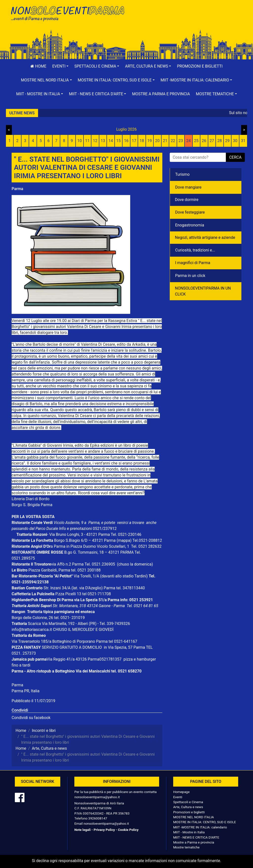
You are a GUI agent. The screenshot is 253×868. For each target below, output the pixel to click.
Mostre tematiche (186, 847)
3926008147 (98, 818)
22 (173, 141)
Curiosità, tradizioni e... (195, 250)
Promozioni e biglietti (200, 66)
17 (134, 141)
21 (165, 141)
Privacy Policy (104, 830)
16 (126, 141)
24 (189, 141)
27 (212, 141)
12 (95, 141)
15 (119, 141)
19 (149, 141)
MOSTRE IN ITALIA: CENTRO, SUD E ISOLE (205, 822)
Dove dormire (187, 200)
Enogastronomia (190, 225)
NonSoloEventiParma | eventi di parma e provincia (67, 14)
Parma (17, 189)
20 (157, 141)
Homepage (181, 792)
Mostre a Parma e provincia (161, 94)
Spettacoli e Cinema (188, 802)
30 (235, 141)
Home (38, 66)
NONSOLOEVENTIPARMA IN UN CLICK (203, 291)
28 (220, 141)
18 (142, 141)
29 (227, 141)
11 (87, 141)
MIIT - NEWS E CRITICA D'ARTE (196, 837)
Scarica (35, 624)
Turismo (182, 174)
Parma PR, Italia (26, 691)
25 (196, 141)
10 (80, 141)
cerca (235, 157)
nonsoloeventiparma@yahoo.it (97, 797)
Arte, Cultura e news (188, 807)
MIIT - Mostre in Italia (189, 832)
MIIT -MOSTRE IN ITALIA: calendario (200, 827)
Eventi (178, 797)
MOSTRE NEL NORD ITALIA (194, 817)
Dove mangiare (188, 187)
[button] (61, 66)
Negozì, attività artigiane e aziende (205, 237)
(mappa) (125, 540)
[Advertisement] (186, 20)
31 (243, 141)
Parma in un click (190, 276)
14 (111, 141)
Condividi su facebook (31, 718)
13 (103, 141)
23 (181, 141)
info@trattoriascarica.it (32, 630)
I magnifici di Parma (193, 263)
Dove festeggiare (190, 212)
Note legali (83, 830)
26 (204, 141)
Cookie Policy (128, 830)
